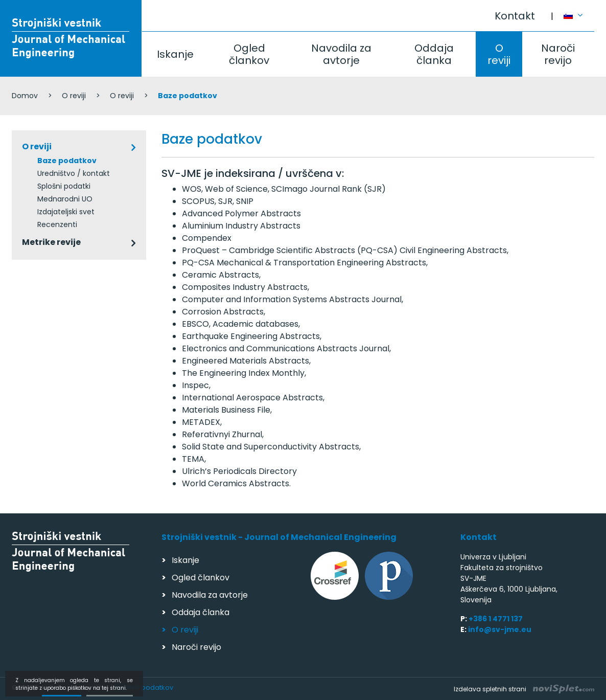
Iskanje (175, 54)
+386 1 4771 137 (496, 619)
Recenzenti (57, 224)
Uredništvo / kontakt (74, 173)
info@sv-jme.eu (500, 629)
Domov (25, 96)
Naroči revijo (558, 54)
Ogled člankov (249, 54)
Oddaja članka (434, 54)
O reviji (499, 54)
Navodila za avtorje (341, 54)
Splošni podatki (64, 186)
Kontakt (515, 16)
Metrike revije (51, 242)
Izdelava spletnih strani (524, 689)
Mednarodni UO (65, 199)
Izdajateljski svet (66, 212)
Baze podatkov (67, 161)
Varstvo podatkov (144, 687)
